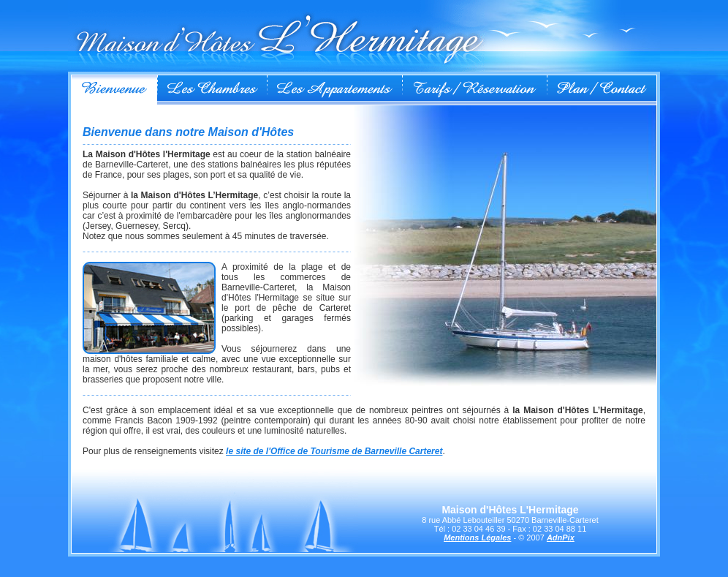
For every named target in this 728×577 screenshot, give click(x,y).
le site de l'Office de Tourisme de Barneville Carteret (334, 451)
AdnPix (561, 538)
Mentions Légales (477, 538)
